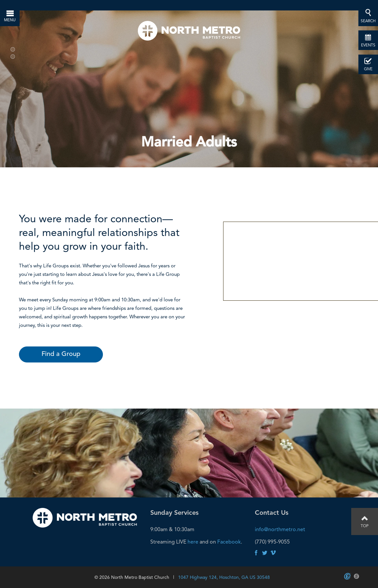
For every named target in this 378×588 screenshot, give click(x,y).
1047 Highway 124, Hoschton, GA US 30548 (224, 577)
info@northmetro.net (280, 529)
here (193, 542)
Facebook (229, 542)
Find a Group (61, 354)
